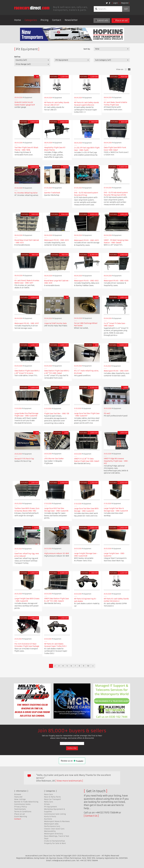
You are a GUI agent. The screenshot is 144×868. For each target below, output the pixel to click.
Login (115, 3)
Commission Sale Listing (55, 814)
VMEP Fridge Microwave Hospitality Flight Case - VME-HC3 (116, 461)
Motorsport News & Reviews (57, 821)
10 (88, 666)
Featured (18, 797)
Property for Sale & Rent (55, 843)
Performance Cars (52, 826)
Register (125, 3)
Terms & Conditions (23, 812)
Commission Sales (22, 804)
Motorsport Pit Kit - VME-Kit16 (116, 281)
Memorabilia (50, 831)
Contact (57, 20)
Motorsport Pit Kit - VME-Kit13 (56, 240)
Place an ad (121, 20)
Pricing (45, 20)
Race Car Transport (52, 799)
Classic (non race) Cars (54, 829)
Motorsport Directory (54, 834)
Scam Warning (21, 816)
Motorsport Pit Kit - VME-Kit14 (116, 371)
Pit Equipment (50, 807)
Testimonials (20, 809)
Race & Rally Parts (52, 797)
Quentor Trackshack (52, 193)
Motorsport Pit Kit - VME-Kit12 (86, 281)
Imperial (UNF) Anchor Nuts (55, 323)
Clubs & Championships (55, 841)
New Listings (20, 799)
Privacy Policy (21, 807)
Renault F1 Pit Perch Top (24, 459)
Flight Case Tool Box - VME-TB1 (57, 414)
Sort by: (87, 49)
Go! (126, 9)
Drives (47, 804)
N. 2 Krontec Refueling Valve (26, 193)
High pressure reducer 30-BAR (57, 553)
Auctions (48, 819)
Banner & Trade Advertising (26, 802)
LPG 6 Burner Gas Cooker (54, 459)
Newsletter (71, 20)
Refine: (17, 57)
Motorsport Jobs (51, 824)
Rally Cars (49, 802)
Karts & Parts (50, 816)
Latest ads (102, 20)
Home (18, 20)
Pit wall (107, 413)
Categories (31, 20)
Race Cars (48, 794)
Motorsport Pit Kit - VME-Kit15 (86, 240)
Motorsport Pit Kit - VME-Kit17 (27, 323)
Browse (18, 794)
